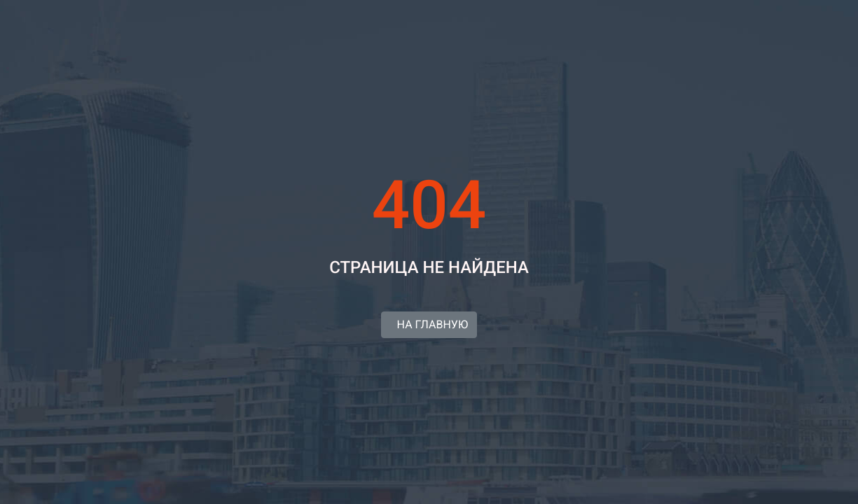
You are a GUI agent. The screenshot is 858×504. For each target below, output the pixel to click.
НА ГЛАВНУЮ (429, 324)
